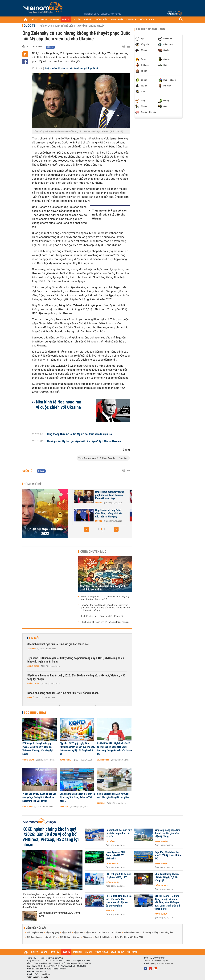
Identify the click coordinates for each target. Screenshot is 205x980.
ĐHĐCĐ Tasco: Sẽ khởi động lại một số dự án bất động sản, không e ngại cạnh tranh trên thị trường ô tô (167, 903)
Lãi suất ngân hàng (150, 933)
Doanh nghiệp (66, 760)
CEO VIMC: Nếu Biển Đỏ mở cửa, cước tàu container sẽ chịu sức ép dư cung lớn (119, 901)
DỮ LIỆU (143, 19)
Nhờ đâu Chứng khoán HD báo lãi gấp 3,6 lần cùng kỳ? (167, 877)
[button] (87, 529)
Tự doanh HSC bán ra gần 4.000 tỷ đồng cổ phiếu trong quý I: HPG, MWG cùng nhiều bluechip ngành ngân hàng (76, 660)
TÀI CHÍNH (77, 19)
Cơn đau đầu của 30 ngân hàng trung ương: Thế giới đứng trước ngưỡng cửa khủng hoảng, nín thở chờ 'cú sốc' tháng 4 (105, 608)
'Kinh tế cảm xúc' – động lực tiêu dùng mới (102, 616)
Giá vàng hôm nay (35, 933)
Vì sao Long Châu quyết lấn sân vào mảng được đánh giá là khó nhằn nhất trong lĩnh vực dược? (39, 797)
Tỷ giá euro (91, 933)
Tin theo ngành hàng (150, 29)
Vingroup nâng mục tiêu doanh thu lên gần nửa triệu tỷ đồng (167, 833)
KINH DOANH (132, 19)
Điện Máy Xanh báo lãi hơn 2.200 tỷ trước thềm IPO (168, 855)
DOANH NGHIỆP (117, 19)
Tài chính (31, 649)
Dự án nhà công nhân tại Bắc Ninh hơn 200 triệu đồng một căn (63, 693)
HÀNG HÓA (55, 19)
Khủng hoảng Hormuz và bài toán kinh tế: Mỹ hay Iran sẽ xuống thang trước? (105, 598)
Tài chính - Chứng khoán (90, 26)
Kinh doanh (27, 807)
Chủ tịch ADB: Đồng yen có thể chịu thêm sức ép (105, 622)
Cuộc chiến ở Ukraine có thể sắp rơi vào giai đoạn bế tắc (72, 68)
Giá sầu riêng (51, 937)
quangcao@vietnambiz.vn (162, 963)
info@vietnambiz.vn (42, 974)
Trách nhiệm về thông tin (38, 977)
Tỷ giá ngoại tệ (52, 933)
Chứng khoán (33, 666)
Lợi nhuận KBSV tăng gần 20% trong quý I (59, 914)
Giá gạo (77, 937)
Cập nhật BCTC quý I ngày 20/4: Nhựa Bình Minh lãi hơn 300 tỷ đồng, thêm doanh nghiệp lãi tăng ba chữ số (77, 749)
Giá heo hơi (104, 933)
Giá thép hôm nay (35, 937)
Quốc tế (29, 26)
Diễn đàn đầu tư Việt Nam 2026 (129, 937)
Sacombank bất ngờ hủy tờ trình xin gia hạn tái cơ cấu (58, 644)
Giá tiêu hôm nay (131, 933)
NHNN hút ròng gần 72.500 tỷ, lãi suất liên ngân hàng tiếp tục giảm (113, 796)
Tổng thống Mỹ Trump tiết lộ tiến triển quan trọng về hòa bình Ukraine (88, 495)
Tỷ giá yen (78, 933)
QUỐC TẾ (66, 19)
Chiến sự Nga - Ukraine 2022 (45, 531)
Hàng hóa (64, 807)
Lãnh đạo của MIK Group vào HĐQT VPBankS (115, 855)
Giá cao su (88, 937)
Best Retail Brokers (104, 937)
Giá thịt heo (65, 937)
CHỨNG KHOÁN (101, 19)
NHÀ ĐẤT (88, 19)
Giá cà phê (116, 933)
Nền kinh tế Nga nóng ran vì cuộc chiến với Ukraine (59, 405)
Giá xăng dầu (167, 933)
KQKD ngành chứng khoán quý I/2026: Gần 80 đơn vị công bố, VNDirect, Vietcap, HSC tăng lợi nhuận (76, 677)
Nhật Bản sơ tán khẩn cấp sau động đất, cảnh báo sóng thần (103, 588)
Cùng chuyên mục (93, 552)
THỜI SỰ (34, 19)
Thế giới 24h (45, 26)
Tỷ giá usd (66, 933)
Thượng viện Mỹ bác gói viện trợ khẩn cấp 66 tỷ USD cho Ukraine (110, 215)
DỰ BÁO (44, 19)
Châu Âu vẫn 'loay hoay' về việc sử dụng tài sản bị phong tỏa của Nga (87, 513)
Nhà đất (31, 698)
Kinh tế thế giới (64, 26)
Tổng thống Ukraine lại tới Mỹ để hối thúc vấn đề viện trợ (79, 434)
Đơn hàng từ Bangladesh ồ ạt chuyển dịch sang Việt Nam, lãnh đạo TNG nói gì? (77, 797)
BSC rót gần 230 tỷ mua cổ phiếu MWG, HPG (119, 876)
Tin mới (34, 638)
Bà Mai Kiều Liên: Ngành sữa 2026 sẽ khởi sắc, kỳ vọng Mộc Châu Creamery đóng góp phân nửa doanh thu (114, 749)
